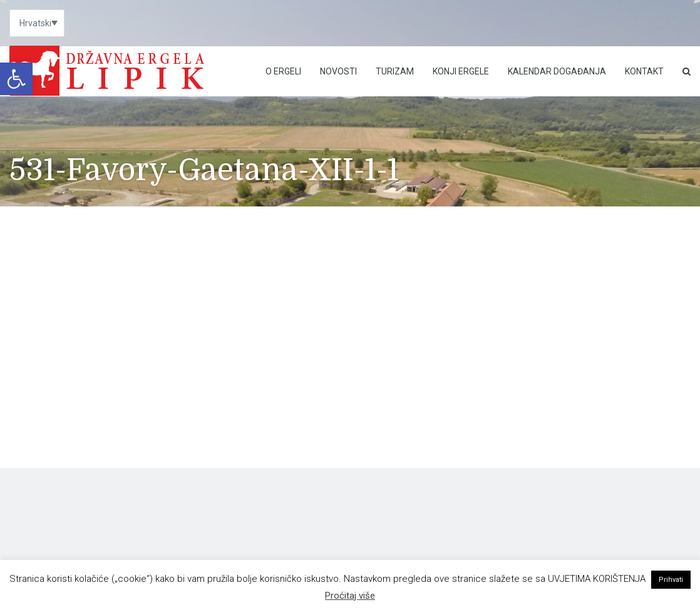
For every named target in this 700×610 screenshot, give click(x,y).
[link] (16, 79)
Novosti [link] (338, 71)
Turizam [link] (395, 71)
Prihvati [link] (671, 580)
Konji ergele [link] (461, 71)
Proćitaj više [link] (350, 596)
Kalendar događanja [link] (557, 71)
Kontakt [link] (644, 71)
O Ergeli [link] (283, 71)
